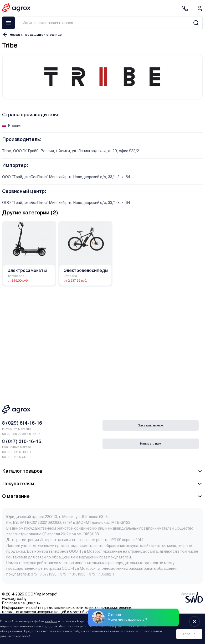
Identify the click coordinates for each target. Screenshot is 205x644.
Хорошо (189, 634)
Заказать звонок (151, 425)
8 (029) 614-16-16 (22, 423)
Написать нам (151, 444)
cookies (51, 621)
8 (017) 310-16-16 (22, 441)
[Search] (196, 23)
